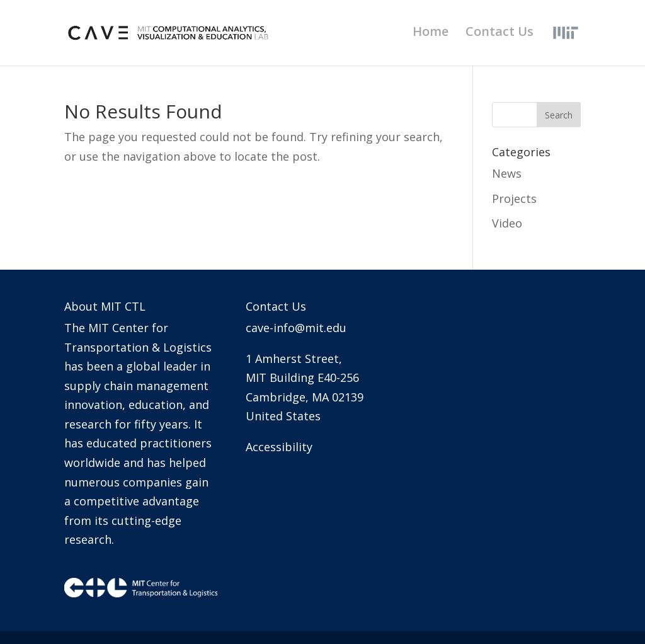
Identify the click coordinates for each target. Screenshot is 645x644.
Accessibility (279, 447)
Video (507, 223)
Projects (514, 198)
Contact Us (499, 33)
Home (431, 33)
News (507, 173)
